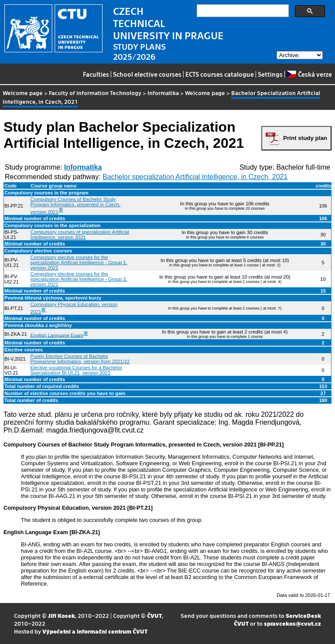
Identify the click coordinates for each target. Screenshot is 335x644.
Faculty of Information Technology (95, 93)
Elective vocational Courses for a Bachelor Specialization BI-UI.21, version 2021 (76, 370)
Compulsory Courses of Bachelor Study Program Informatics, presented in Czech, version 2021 (75, 206)
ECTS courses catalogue (220, 74)
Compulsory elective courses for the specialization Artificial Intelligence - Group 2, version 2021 (79, 279)
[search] (242, 11)
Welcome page (23, 93)
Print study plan (305, 138)
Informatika (163, 93)
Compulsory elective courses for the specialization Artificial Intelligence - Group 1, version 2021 (79, 262)
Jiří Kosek (62, 615)
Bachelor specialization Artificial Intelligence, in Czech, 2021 (195, 177)
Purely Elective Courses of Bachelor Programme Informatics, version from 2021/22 (80, 359)
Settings (270, 74)
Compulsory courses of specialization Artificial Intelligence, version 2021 (80, 235)
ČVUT (154, 615)
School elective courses (147, 74)
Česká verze (309, 74)
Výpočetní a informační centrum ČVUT (95, 631)
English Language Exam (57, 335)
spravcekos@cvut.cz (292, 623)
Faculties (96, 74)
